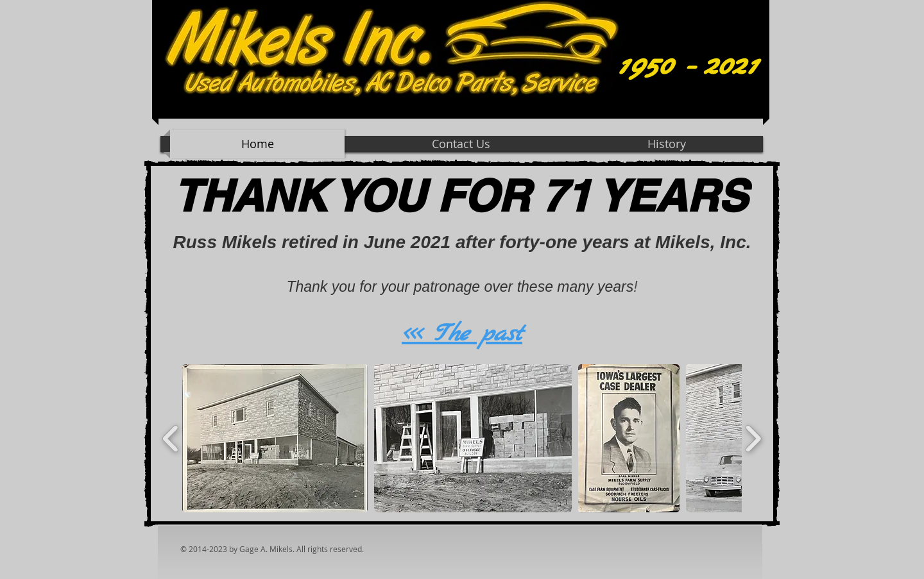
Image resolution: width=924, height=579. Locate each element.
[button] (275, 438)
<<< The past (462, 334)
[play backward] (171, 438)
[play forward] (753, 438)
